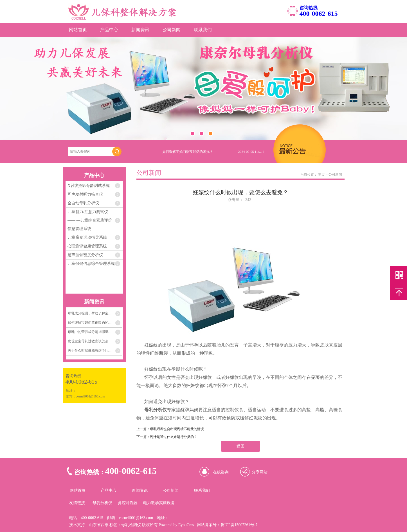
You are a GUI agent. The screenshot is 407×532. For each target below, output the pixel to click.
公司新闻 (172, 30)
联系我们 (203, 30)
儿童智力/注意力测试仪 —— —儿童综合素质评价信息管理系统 (90, 220)
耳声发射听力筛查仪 (85, 194)
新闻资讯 (140, 30)
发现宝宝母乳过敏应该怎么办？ (91, 341)
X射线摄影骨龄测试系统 (89, 186)
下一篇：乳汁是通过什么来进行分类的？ (167, 437)
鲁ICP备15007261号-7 (239, 525)
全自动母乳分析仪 (83, 203)
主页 (321, 175)
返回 (240, 446)
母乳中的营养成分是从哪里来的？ (93, 332)
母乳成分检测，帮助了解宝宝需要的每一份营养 (95, 313)
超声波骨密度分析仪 (85, 255)
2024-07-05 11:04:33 (251, 152)
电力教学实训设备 (159, 503)
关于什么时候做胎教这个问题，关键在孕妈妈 (95, 350)
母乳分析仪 (102, 503)
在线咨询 (221, 472)
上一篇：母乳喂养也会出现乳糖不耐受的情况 (170, 429)
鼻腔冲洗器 (128, 503)
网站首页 (78, 30)
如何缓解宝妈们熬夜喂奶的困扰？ (93, 323)
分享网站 (260, 472)
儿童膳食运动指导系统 (87, 237)
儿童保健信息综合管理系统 (91, 264)
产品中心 (109, 30)
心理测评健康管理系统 (87, 246)
